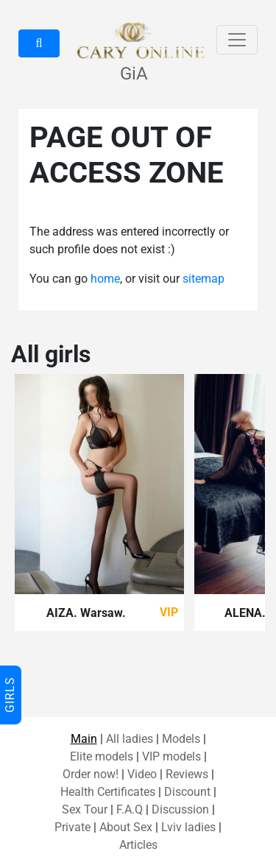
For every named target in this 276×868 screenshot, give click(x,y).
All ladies (130, 739)
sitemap (204, 279)
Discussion (180, 809)
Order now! (91, 774)
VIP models (171, 756)
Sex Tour (85, 809)
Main (84, 739)
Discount (187, 792)
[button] (39, 43)
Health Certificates (108, 792)
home (105, 279)
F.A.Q (130, 809)
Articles (138, 845)
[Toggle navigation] (237, 40)
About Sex (126, 827)
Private (72, 827)
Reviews (187, 774)
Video (142, 774)
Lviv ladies (188, 827)
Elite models (102, 756)
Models (181, 739)
